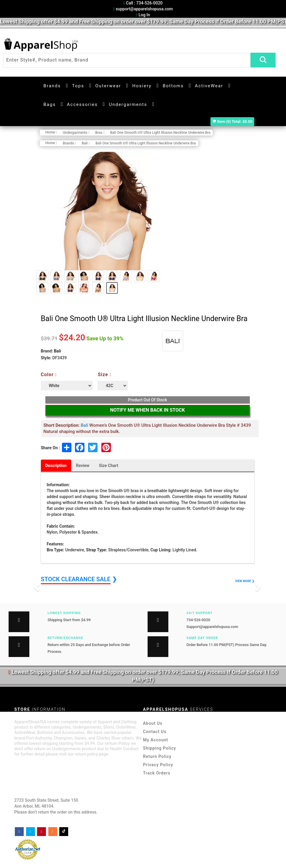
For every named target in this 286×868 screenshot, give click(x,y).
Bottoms (173, 86)
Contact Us (155, 732)
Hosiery (142, 86)
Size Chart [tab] (109, 466)
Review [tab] (83, 466)
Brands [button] (52, 86)
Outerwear (108, 86)
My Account (156, 740)
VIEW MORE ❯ (245, 581)
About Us (153, 723)
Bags (50, 104)
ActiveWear (209, 86)
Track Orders (157, 773)
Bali (57, 351)
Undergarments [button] (128, 104)
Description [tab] (56, 466)
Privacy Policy (158, 765)
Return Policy (157, 756)
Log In (143, 15)
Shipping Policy (160, 748)
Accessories (82, 104)
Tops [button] (78, 86)
